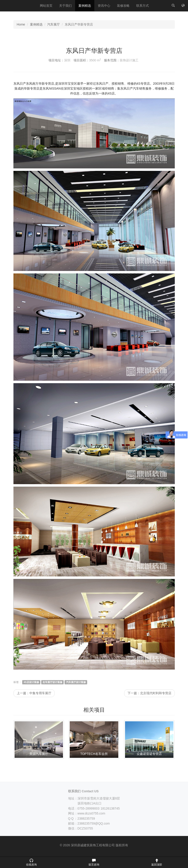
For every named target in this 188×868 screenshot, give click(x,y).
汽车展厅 (54, 24)
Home (21, 24)
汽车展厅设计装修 (76, 682)
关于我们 (65, 6)
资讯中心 (104, 6)
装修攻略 (123, 6)
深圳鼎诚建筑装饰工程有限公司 (18, 6)
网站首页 (46, 6)
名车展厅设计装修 (52, 682)
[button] (31, 862)
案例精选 (85, 6)
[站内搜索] (173, 6)
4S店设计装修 (31, 682)
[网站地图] (183, 6)
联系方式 (143, 6)
